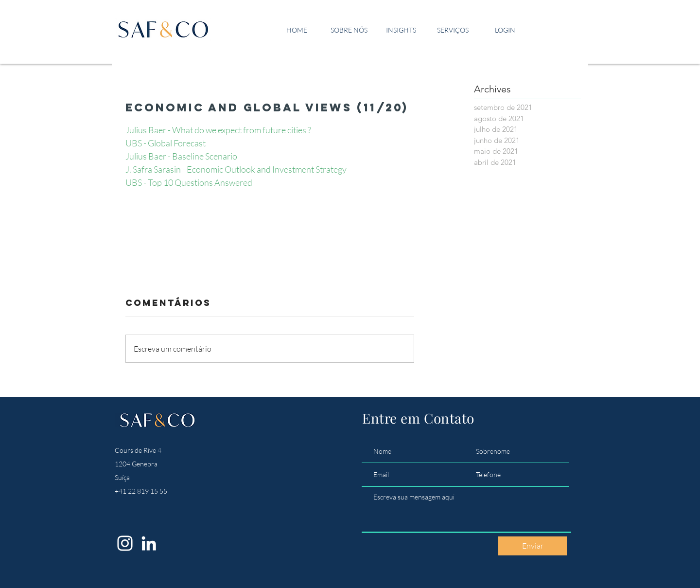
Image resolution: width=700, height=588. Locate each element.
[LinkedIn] (149, 543)
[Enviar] (533, 546)
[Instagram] (125, 543)
